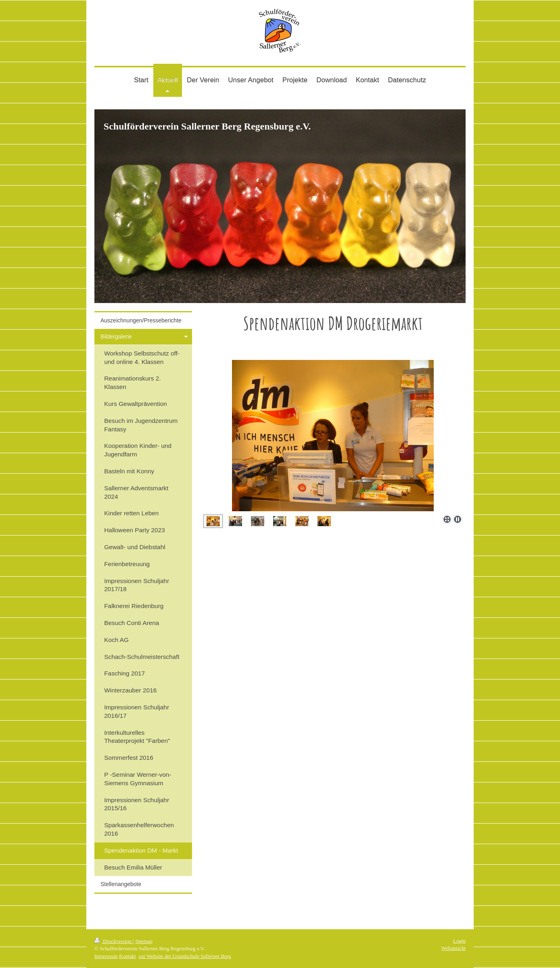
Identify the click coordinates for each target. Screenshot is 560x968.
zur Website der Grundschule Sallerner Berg (185, 956)
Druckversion (114, 941)
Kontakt (127, 956)
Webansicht (453, 948)
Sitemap (144, 941)
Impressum (106, 956)
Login (459, 941)
